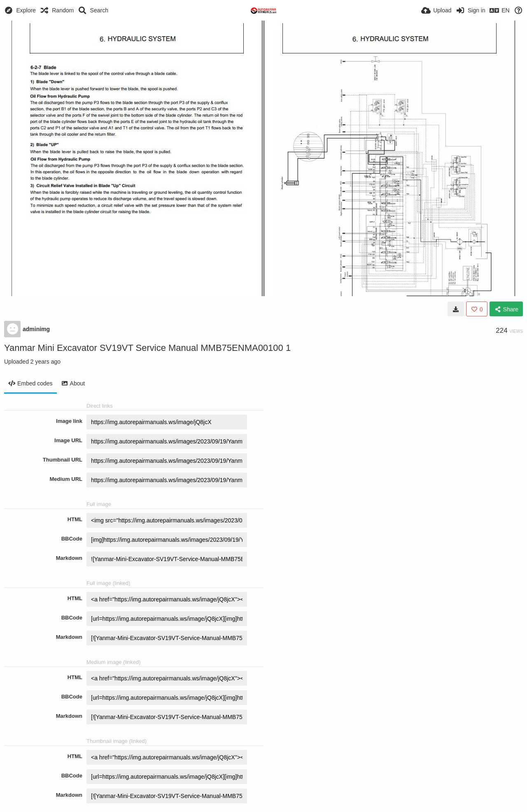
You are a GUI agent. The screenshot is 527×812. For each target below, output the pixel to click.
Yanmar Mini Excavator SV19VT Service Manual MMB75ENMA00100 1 (147, 348)
